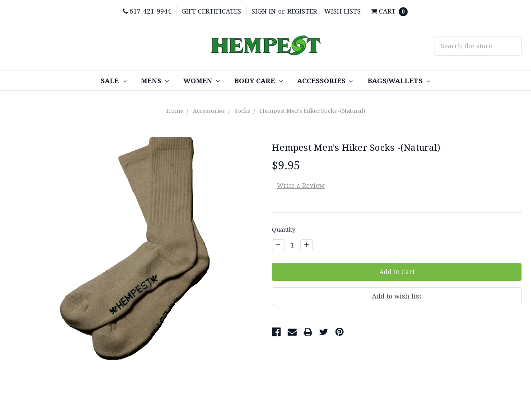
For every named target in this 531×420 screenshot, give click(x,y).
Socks (242, 111)
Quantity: (284, 229)
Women (202, 80)
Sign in (264, 11)
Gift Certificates (211, 11)
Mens (155, 80)
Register (302, 11)
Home (175, 111)
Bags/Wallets (399, 80)
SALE (114, 80)
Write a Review (301, 185)
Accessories (325, 80)
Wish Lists (342, 11)
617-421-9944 (147, 11)
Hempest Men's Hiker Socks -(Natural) (312, 111)
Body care (259, 80)
